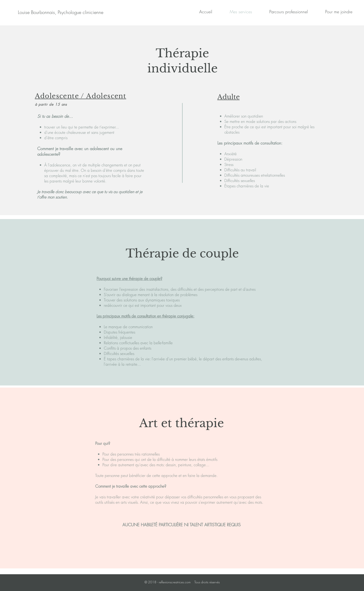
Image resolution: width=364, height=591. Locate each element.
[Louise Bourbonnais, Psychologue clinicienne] (61, 12)
